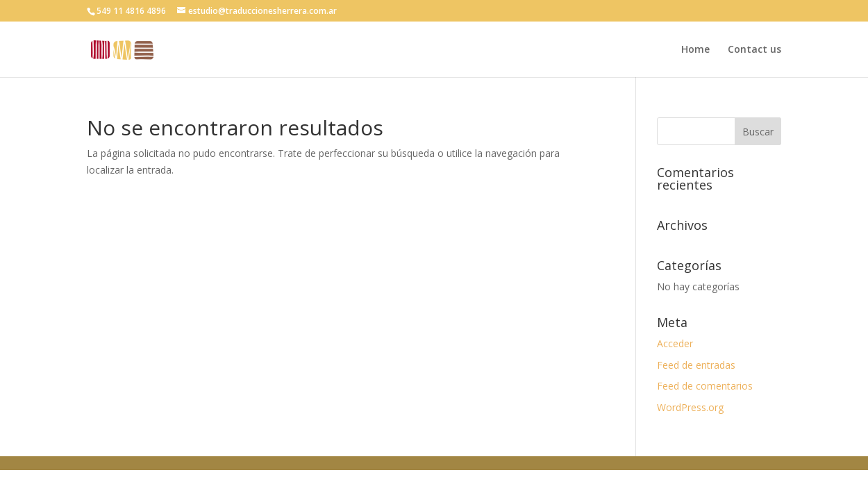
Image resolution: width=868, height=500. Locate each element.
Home (695, 50)
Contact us (754, 50)
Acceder (675, 343)
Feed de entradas (696, 365)
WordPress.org (690, 407)
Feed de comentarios (705, 386)
